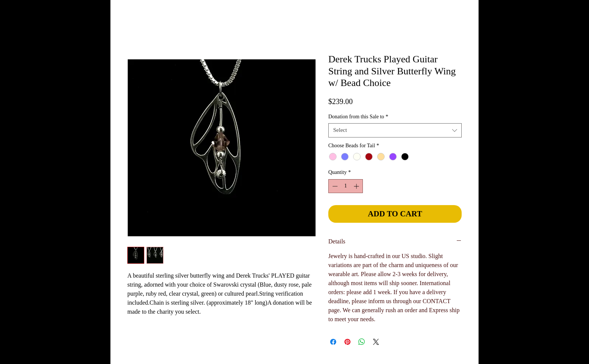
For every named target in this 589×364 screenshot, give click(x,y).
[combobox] (395, 130)
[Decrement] (334, 186)
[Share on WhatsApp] (362, 342)
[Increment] (357, 186)
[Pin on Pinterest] (347, 342)
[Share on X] (376, 342)
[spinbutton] (346, 186)
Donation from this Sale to (358, 117)
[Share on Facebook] (333, 342)
